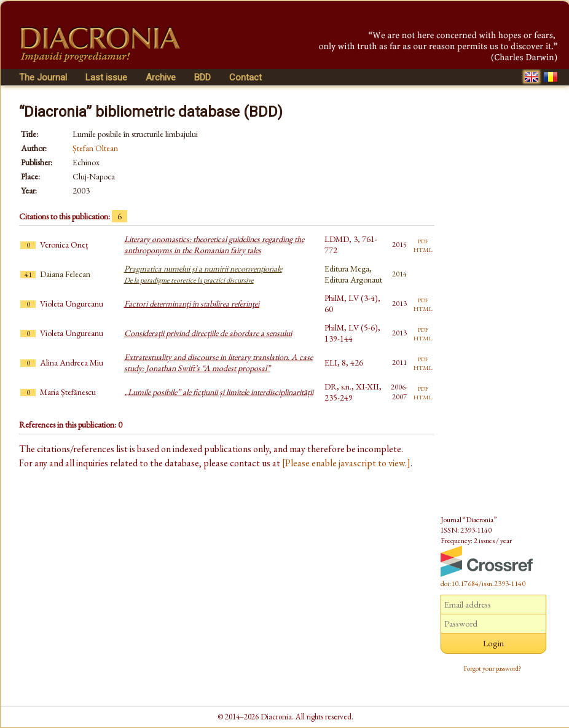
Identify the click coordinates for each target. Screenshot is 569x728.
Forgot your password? (493, 668)
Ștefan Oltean (95, 148)
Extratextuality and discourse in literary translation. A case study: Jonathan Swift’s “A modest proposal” (218, 362)
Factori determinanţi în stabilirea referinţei (192, 303)
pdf (423, 240)
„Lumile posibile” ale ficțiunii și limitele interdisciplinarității (219, 392)
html (423, 249)
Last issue (106, 77)
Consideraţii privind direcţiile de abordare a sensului (208, 333)
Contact (245, 77)
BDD (202, 77)
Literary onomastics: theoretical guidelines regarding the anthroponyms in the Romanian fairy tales (214, 245)
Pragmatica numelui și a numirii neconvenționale (203, 274)
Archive (161, 77)
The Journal (43, 77)
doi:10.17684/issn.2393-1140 (483, 584)
